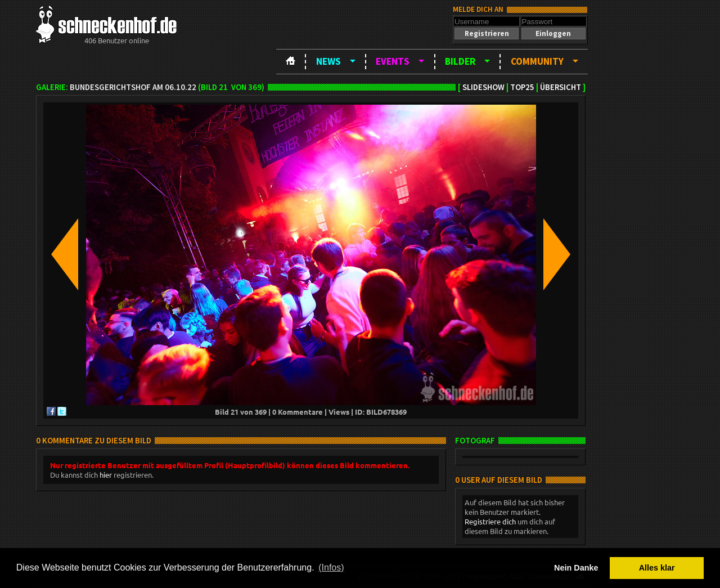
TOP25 (522, 87)
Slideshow (483, 87)
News (328, 61)
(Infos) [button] (331, 567)
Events (393, 61)
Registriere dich (490, 521)
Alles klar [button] (657, 568)
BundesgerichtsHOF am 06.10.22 (133, 87)
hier (106, 475)
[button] (487, 33)
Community (537, 61)
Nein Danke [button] (576, 568)
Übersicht (561, 87)
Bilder (460, 61)
